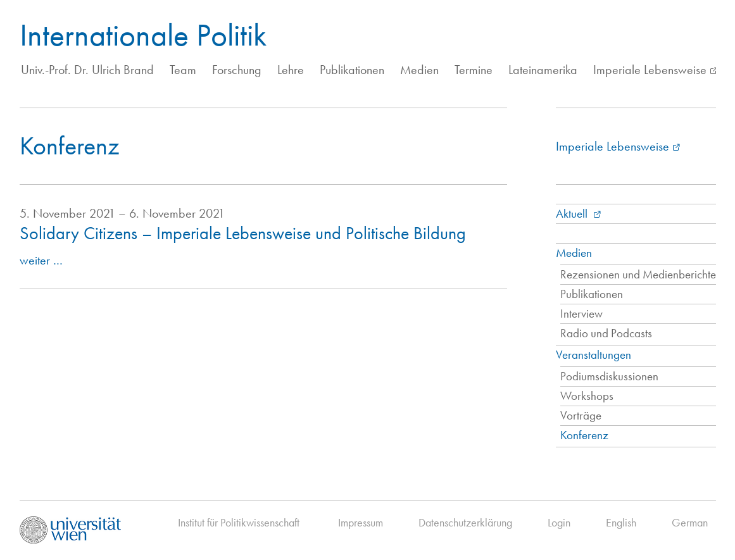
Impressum (361, 522)
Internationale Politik (143, 35)
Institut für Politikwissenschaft (239, 522)
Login (559, 522)
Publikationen (352, 70)
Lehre (291, 70)
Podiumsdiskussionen (609, 376)
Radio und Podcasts (606, 333)
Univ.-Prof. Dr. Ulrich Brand (87, 70)
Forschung (237, 70)
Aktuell (573, 214)
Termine (474, 70)
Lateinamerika (543, 70)
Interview (581, 314)
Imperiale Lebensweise (650, 70)
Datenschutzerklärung (465, 522)
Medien (419, 70)
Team (183, 70)
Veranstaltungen (594, 355)
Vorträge (581, 415)
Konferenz (584, 435)
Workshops (587, 396)
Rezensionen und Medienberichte (638, 274)
